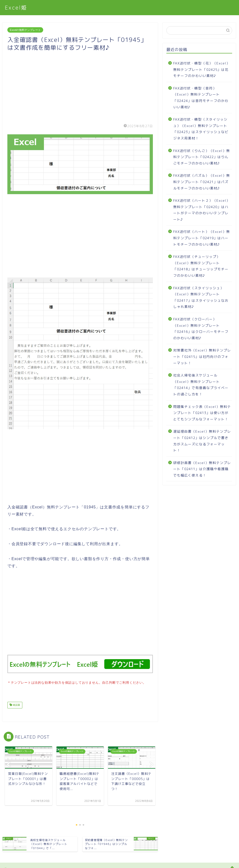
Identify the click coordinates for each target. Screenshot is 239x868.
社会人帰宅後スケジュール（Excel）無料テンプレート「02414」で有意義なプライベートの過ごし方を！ (201, 385)
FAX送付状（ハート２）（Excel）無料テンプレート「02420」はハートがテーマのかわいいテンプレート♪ (202, 210)
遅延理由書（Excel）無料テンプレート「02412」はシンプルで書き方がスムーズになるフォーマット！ (202, 441)
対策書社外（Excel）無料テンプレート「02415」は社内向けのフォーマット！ (202, 356)
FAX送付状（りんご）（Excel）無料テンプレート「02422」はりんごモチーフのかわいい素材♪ (202, 157)
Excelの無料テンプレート (25, 30)
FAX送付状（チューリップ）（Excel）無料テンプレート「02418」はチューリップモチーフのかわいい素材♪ (201, 266)
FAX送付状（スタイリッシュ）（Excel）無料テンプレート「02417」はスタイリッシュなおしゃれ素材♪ (201, 297)
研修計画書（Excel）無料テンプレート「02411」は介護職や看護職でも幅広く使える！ (202, 469)
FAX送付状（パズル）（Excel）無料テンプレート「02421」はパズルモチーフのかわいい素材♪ (202, 182)
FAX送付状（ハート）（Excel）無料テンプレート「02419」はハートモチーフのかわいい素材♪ (202, 238)
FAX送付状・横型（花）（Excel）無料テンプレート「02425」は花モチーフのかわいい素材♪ (202, 69)
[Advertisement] (80, 86)
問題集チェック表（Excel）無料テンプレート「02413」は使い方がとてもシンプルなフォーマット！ (202, 413)
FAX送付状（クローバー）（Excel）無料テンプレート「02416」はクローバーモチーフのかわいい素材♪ (201, 328)
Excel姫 (16, 7)
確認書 (16, 705)
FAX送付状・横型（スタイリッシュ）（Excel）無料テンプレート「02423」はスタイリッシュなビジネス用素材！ (201, 129)
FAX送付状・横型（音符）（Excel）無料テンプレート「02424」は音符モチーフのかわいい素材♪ (201, 98)
